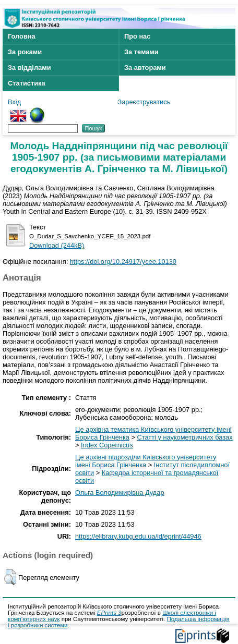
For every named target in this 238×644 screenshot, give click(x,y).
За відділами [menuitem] (29, 68)
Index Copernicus (107, 445)
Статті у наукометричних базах (185, 437)
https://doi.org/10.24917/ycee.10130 (123, 262)
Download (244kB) (57, 245)
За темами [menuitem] (141, 52)
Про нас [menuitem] (137, 36)
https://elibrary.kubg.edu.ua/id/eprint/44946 (138, 536)
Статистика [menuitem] (27, 83)
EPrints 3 (109, 613)
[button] (10, 577)
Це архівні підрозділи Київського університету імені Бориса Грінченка (146, 461)
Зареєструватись (144, 102)
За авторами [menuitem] (145, 68)
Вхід (14, 102)
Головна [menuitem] (22, 36)
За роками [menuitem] (25, 52)
